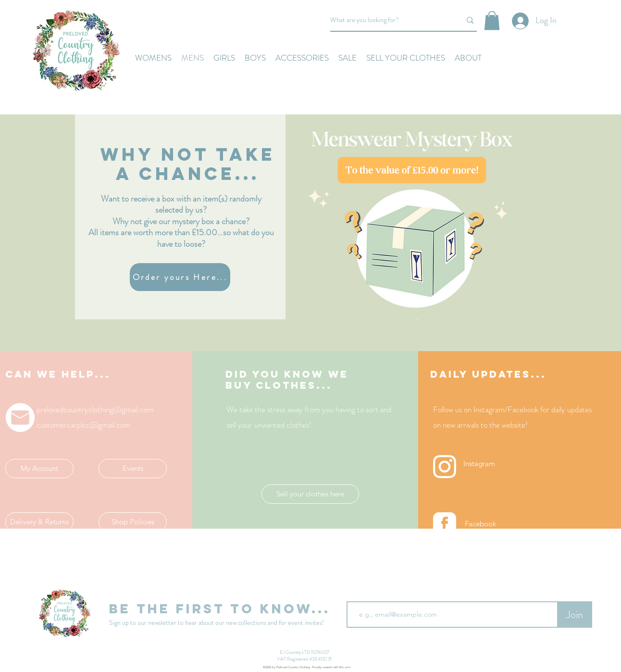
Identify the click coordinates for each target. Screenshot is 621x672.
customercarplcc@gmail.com (83, 425)
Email (355, 594)
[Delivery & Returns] (39, 522)
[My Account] (39, 469)
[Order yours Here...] (180, 277)
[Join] (575, 615)
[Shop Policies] (133, 522)
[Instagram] (479, 464)
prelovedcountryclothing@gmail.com (95, 409)
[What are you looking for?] (388, 20)
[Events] (133, 469)
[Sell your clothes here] (310, 494)
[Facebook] (480, 524)
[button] (492, 20)
